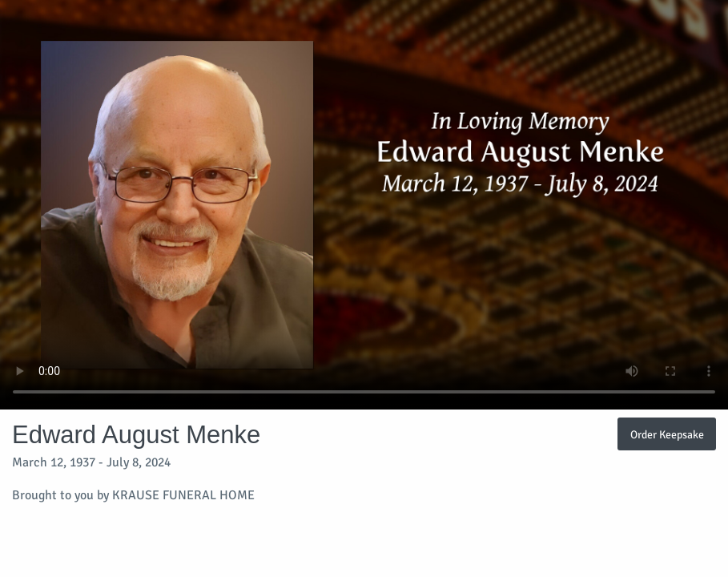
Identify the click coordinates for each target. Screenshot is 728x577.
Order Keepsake (667, 434)
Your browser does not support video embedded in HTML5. (364, 205)
